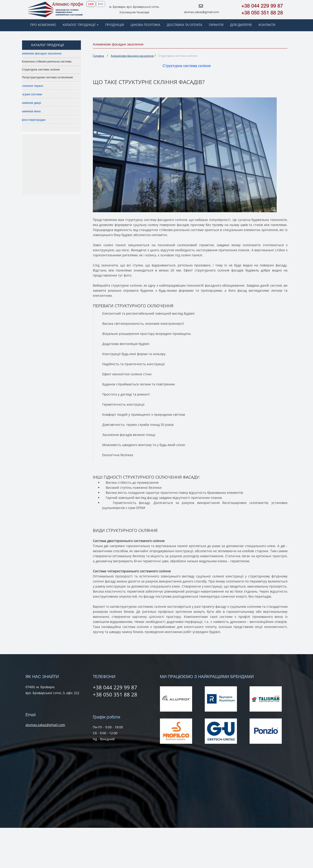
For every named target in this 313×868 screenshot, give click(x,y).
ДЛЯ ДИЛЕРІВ (241, 25)
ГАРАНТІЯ (216, 25)
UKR (91, 4)
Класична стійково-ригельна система (54, 62)
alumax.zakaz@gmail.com (201, 12)
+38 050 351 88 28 (262, 13)
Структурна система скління (48, 70)
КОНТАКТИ (267, 25)
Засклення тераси (39, 86)
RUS (101, 4)
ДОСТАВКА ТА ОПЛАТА (185, 25)
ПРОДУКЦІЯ (115, 25)
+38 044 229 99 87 (262, 6)
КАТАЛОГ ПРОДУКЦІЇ (81, 25)
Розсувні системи (38, 94)
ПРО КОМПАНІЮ (43, 25)
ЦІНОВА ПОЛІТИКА (145, 25)
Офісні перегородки (40, 120)
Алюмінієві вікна (38, 111)
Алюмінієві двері (38, 103)
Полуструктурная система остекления (55, 77)
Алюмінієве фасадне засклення (48, 54)
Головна (98, 56)
